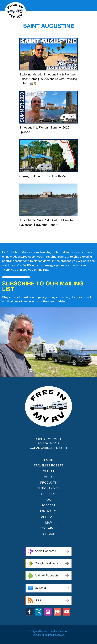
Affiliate (48, 517)
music (48, 477)
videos (48, 471)
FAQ (48, 500)
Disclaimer (48, 528)
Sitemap (48, 534)
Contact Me (48, 511)
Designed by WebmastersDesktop (49, 631)
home (48, 460)
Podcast (48, 506)
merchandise (48, 489)
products (48, 483)
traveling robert (48, 466)
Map (48, 523)
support (48, 494)
